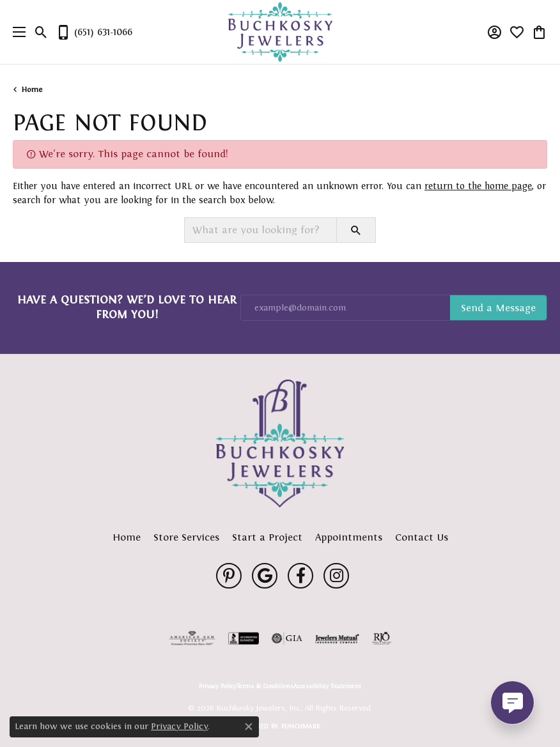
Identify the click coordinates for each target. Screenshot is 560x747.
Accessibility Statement (327, 686)
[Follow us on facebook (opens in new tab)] (300, 576)
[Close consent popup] (249, 727)
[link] (94, 32)
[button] (41, 32)
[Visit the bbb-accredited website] (244, 638)
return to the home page (478, 186)
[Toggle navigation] (16, 32)
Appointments (349, 537)
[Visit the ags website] (192, 638)
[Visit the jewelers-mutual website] (337, 638)
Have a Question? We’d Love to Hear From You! (127, 307)
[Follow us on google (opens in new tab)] (265, 576)
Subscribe (498, 308)
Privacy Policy (218, 686)
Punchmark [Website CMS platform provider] (301, 726)
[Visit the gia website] (287, 638)
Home (32, 89)
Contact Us (422, 537)
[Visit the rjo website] (382, 638)
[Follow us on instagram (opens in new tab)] (336, 576)
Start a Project (267, 537)
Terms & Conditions (265, 686)
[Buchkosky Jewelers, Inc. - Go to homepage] (280, 443)
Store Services (186, 537)
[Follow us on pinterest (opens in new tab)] (229, 576)
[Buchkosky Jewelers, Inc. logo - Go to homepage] (280, 32)
